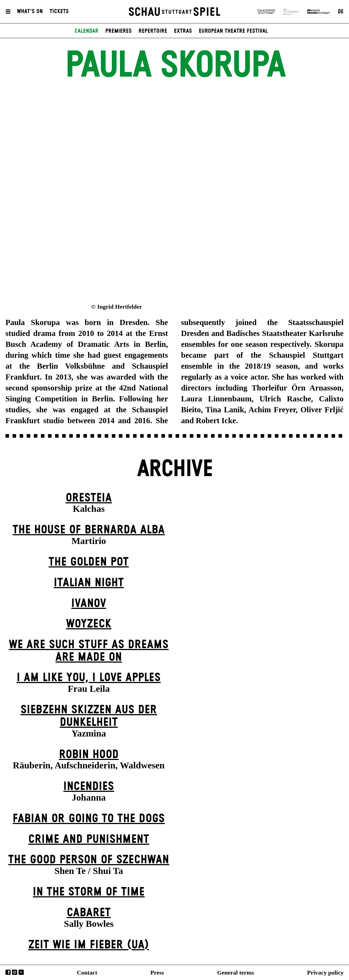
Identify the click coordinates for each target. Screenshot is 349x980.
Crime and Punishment (89, 839)
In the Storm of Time (89, 892)
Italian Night (89, 583)
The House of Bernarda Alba (89, 530)
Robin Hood (89, 755)
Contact (87, 973)
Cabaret (89, 913)
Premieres (118, 31)
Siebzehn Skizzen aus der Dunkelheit (89, 716)
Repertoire (153, 31)
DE (341, 12)
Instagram (15, 972)
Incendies (89, 787)
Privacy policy (325, 973)
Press (157, 973)
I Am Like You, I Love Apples (89, 678)
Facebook (8, 972)
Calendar (86, 31)
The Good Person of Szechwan (89, 860)
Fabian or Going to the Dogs (89, 819)
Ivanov (89, 604)
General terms (235, 973)
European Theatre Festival (233, 31)
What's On (30, 12)
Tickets (59, 12)
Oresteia (89, 498)
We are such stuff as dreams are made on (89, 651)
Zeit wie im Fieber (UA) (89, 945)
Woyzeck (89, 624)
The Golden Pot (89, 562)
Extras (183, 31)
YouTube (21, 972)
